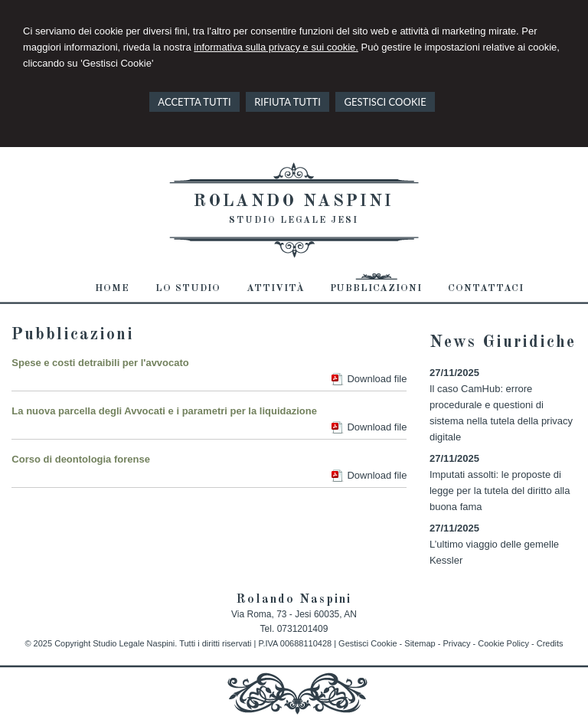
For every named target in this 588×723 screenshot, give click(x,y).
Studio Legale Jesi (294, 221)
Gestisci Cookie (367, 643)
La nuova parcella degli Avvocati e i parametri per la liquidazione (164, 411)
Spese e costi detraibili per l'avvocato (100, 363)
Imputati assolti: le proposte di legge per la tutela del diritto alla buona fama (500, 491)
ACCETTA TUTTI (194, 102)
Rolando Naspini (294, 201)
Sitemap (420, 643)
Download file (377, 379)
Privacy (456, 643)
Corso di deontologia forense (81, 459)
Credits (550, 643)
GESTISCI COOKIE (385, 102)
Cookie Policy (503, 643)
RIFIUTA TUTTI (287, 102)
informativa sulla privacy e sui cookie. (276, 47)
